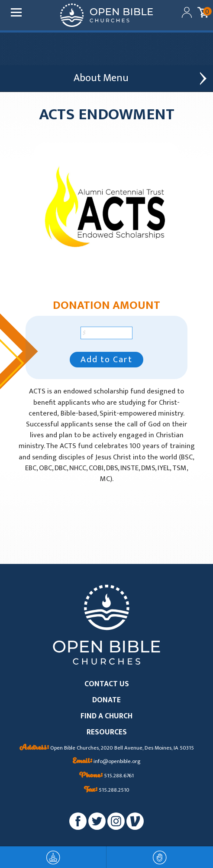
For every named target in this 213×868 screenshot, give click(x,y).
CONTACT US (107, 684)
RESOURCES (107, 732)
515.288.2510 (107, 790)
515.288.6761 (106, 776)
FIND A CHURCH (106, 716)
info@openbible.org (107, 762)
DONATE (106, 700)
